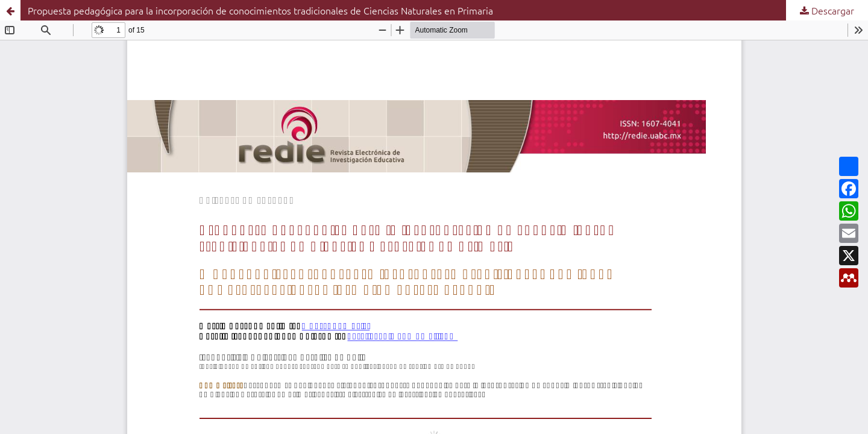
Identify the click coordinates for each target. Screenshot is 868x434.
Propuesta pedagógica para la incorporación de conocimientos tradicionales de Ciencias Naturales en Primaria (260, 10)
